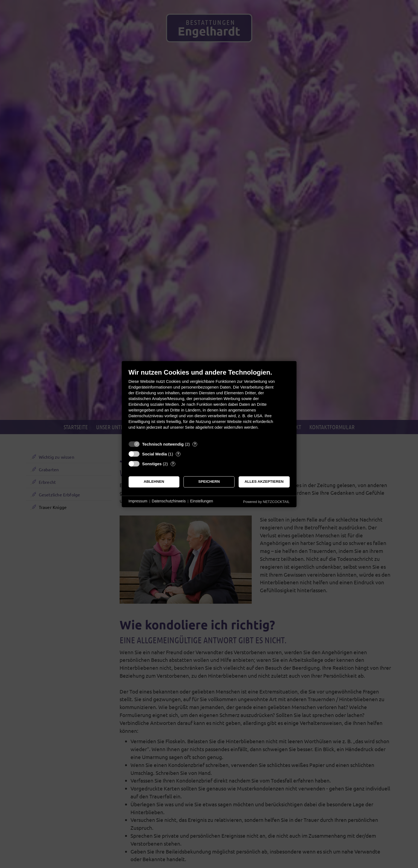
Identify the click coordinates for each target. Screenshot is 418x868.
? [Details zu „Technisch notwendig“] (195, 444)
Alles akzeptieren (264, 482)
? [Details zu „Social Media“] (178, 454)
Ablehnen (154, 482)
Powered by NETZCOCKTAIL (266, 502)
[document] (209, 403)
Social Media (155, 454)
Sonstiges (152, 464)
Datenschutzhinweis (169, 501)
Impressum (138, 501)
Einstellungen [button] (201, 501)
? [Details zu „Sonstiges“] (173, 464)
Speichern (209, 482)
